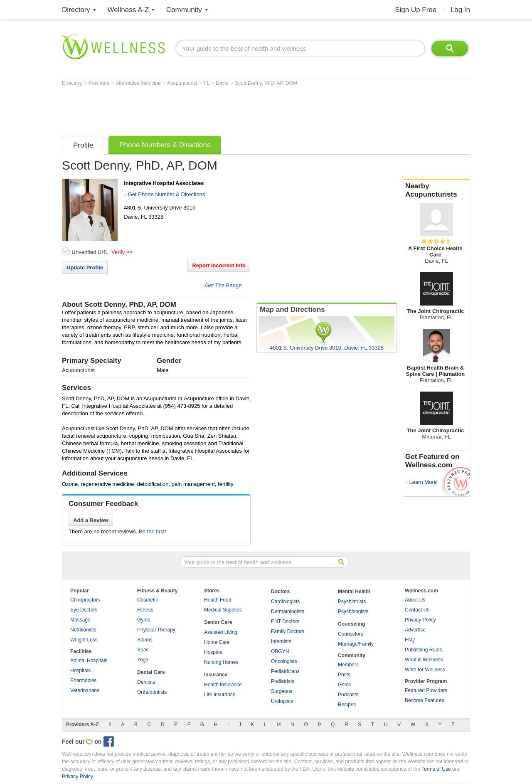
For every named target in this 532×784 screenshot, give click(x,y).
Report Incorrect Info (219, 265)
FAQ (410, 640)
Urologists (282, 701)
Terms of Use (436, 769)
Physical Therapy (156, 630)
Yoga (143, 660)
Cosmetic (148, 600)
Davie (223, 83)
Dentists (146, 682)
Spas (143, 650)
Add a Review (91, 520)
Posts (344, 675)
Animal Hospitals (89, 661)
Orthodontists (152, 692)
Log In (460, 10)
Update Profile (85, 267)
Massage (80, 620)
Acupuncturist (183, 83)
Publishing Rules (423, 650)
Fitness (145, 610)
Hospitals (80, 671)
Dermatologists (288, 611)
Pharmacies (83, 680)
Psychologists (353, 611)
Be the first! (153, 531)
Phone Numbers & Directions (165, 145)
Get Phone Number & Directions (167, 194)
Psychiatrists (352, 602)
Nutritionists (83, 630)
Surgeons (282, 691)
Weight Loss (84, 640)
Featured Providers (426, 690)
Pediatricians (285, 671)
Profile (83, 145)
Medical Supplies (223, 610)
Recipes (347, 705)
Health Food (218, 600)
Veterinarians (85, 690)
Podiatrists (283, 681)
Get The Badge (223, 285)
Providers (99, 83)
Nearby (436, 190)
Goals (344, 685)
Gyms (144, 620)
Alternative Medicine (139, 83)
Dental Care (151, 672)
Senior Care (218, 622)
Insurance (216, 675)
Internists (281, 641)
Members (348, 665)
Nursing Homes (221, 662)
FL (207, 83)
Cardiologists (285, 602)
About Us (415, 600)
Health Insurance (223, 685)
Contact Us (417, 610)
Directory (76, 10)
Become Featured (425, 700)
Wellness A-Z (128, 10)
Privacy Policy (420, 620)
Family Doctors (288, 631)
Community (184, 10)
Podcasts (348, 695)
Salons (145, 640)
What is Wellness (424, 660)
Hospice (213, 652)
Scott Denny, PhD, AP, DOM (266, 83)
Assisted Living (221, 632)
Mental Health (354, 592)
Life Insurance (220, 695)
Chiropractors (85, 600)
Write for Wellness (425, 670)
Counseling (351, 624)
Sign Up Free (416, 10)
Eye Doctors (84, 610)
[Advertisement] (213, 109)
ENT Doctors (285, 621)
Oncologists (284, 661)
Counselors (351, 634)
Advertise (415, 630)
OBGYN (280, 651)
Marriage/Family (356, 644)
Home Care (217, 642)
